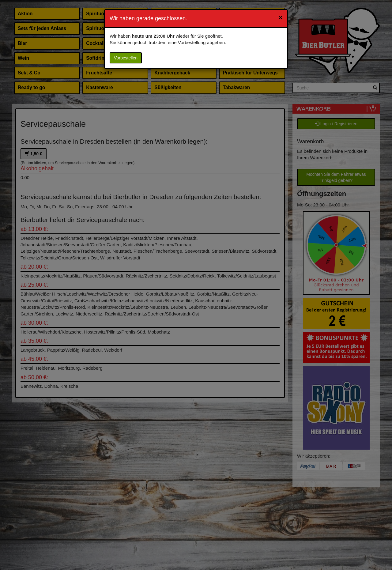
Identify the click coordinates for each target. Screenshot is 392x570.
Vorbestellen (126, 58)
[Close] (281, 17)
